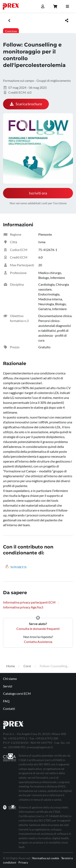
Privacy (23, 862)
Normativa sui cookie (46, 858)
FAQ (6, 701)
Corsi (27, 666)
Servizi (8, 686)
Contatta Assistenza (38, 642)
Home (11, 666)
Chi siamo (10, 679)
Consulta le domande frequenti (38, 629)
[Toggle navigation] (67, 7)
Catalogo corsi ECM (17, 693)
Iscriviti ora (38, 193)
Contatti (9, 709)
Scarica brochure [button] (26, 104)
